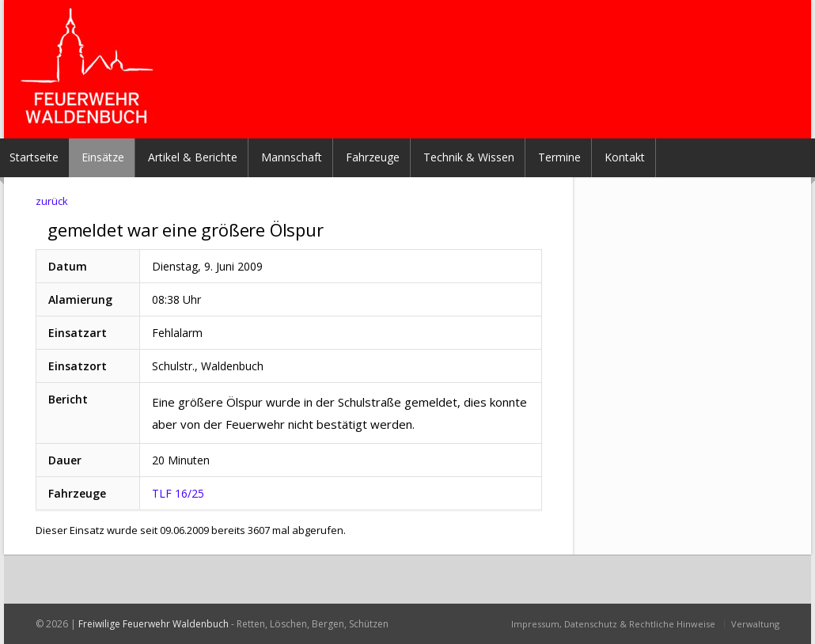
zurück (52, 201)
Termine (559, 157)
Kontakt (625, 157)
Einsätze (103, 157)
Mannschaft (292, 157)
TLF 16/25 (178, 493)
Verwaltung (755, 624)
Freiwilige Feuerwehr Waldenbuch (154, 624)
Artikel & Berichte (193, 157)
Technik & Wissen (469, 157)
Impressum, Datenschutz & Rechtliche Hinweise (613, 624)
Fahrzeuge (373, 157)
